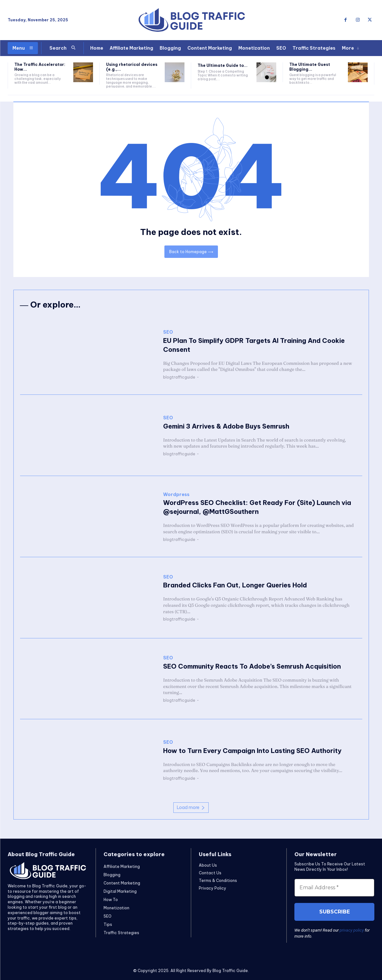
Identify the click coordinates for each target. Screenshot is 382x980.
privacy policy (352, 930)
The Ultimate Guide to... (223, 65)
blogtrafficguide (179, 377)
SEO (168, 332)
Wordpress (176, 495)
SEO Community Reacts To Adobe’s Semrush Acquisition (252, 666)
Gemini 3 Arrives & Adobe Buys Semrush (226, 426)
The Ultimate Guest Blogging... (310, 67)
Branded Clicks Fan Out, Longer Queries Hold (235, 585)
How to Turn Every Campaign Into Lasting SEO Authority (252, 751)
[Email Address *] (334, 888)
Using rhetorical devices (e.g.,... (132, 67)
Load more (191, 807)
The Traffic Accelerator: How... (40, 67)
